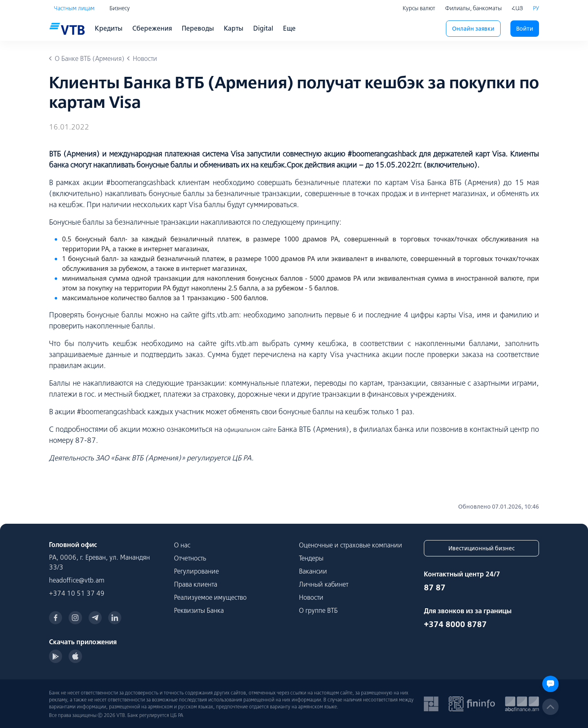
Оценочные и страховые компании (351, 545)
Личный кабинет (324, 584)
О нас (182, 545)
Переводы (198, 28)
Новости (311, 597)
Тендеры (311, 558)
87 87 (435, 587)
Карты (234, 28)
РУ (536, 8)
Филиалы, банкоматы (473, 8)
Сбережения (152, 28)
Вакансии (313, 571)
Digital (263, 28)
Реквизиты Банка (199, 610)
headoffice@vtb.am (77, 580)
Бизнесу (120, 8)
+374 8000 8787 (455, 624)
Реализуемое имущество (210, 597)
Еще (289, 28)
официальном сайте (250, 430)
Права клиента (196, 584)
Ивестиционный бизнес (481, 548)
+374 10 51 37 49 (77, 593)
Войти (525, 29)
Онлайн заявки (473, 29)
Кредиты (109, 28)
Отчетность (190, 558)
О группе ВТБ (318, 610)
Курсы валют (419, 8)
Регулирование (196, 571)
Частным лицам (74, 8)
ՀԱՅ (517, 8)
